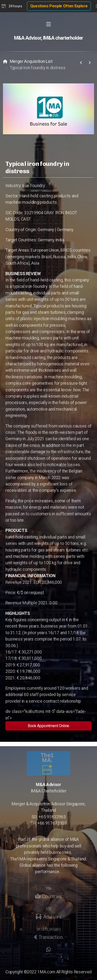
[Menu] (49, 24)
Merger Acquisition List (31, 61)
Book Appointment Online (48, 726)
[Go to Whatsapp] (49, 950)
